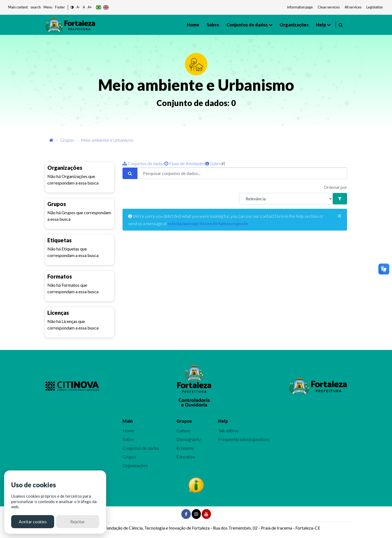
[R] (286, 199)
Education (186, 457)
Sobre (213, 25)
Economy (185, 448)
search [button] (36, 7)
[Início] (51, 140)
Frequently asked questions (244, 439)
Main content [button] (18, 7)
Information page (300, 7)
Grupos (67, 140)
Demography (189, 439)
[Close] (339, 216)
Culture (183, 430)
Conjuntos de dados (247, 25)
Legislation (375, 7)
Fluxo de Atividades (185, 163)
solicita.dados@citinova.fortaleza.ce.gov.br (208, 223)
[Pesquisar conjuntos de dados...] (242, 173)
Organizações (294, 25)
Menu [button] (48, 7)
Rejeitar (78, 522)
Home (193, 25)
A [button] (84, 7)
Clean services (329, 7)
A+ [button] (90, 7)
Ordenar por (335, 187)
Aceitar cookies (33, 522)
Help (321, 25)
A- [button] (78, 7)
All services (353, 7)
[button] (72, 7)
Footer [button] (60, 7)
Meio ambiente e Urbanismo (107, 140)
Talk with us (228, 430)
